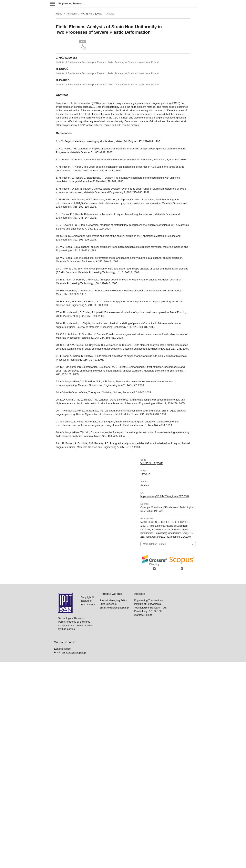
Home (59, 14)
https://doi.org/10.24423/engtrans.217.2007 (165, 496)
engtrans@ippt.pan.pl (74, 652)
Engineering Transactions (73, 4)
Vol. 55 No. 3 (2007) (92, 14)
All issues (72, 14)
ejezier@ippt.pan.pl (118, 608)
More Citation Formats (155, 544)
